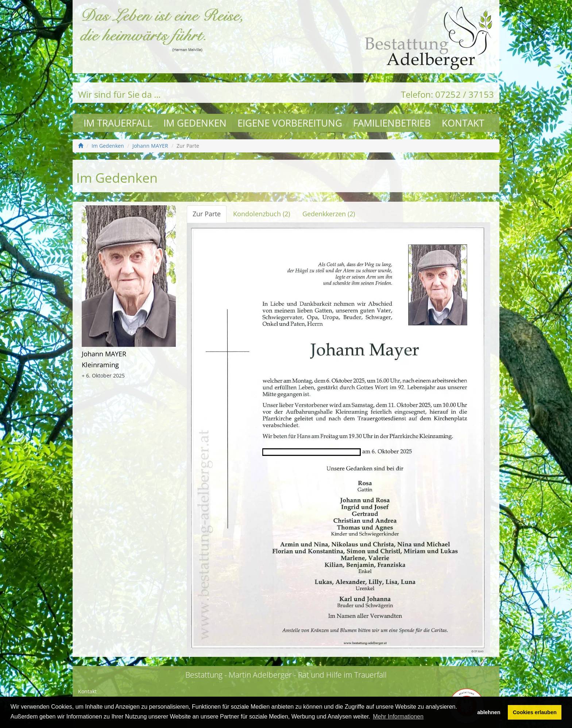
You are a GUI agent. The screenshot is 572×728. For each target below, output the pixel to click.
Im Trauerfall (118, 123)
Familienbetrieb (392, 123)
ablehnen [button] (489, 712)
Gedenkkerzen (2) (329, 214)
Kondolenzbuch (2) (262, 214)
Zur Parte (207, 214)
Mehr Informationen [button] (398, 717)
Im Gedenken (195, 123)
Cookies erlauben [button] (535, 712)
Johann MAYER (150, 146)
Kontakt (463, 123)
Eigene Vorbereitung (290, 123)
